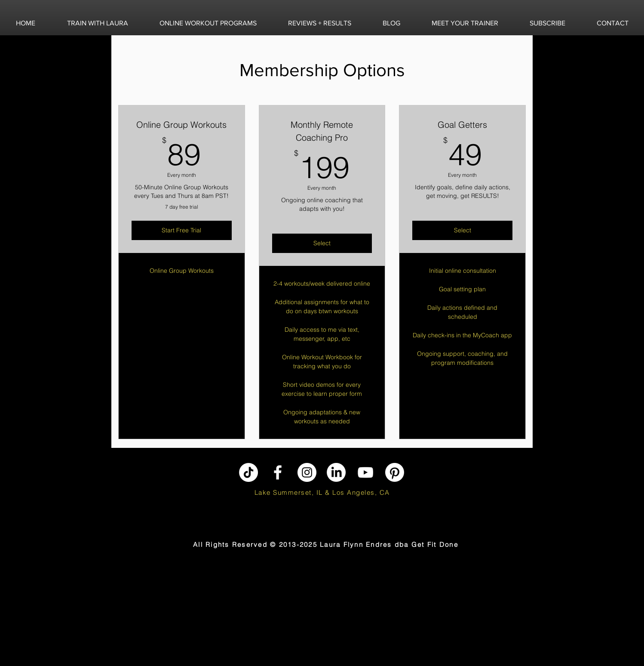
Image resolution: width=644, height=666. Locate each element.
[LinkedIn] (336, 472)
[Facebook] (278, 472)
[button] (97, 23)
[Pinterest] (395, 472)
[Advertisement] (54, 611)
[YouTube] (365, 472)
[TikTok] (248, 472)
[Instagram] (307, 472)
